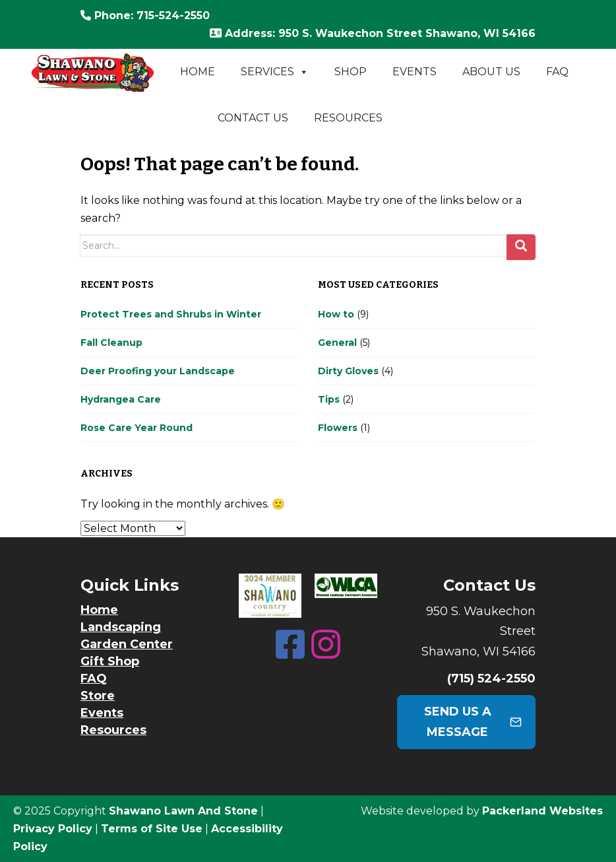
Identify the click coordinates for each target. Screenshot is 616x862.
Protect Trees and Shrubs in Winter (171, 314)
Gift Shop (110, 661)
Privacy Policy (53, 829)
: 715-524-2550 (145, 16)
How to (336, 314)
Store (98, 696)
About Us (491, 72)
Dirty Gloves (348, 371)
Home (198, 72)
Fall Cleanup (111, 343)
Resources (348, 118)
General (337, 343)
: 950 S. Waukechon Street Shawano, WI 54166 (373, 33)
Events (415, 72)
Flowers (338, 428)
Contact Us (253, 118)
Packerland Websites (542, 811)
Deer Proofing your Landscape (158, 371)
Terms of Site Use (152, 829)
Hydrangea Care (121, 399)
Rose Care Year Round (137, 428)
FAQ (557, 72)
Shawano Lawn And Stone (183, 811)
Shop (351, 72)
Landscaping (121, 627)
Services (275, 72)
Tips (329, 399)
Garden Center (127, 644)
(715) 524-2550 (491, 679)
